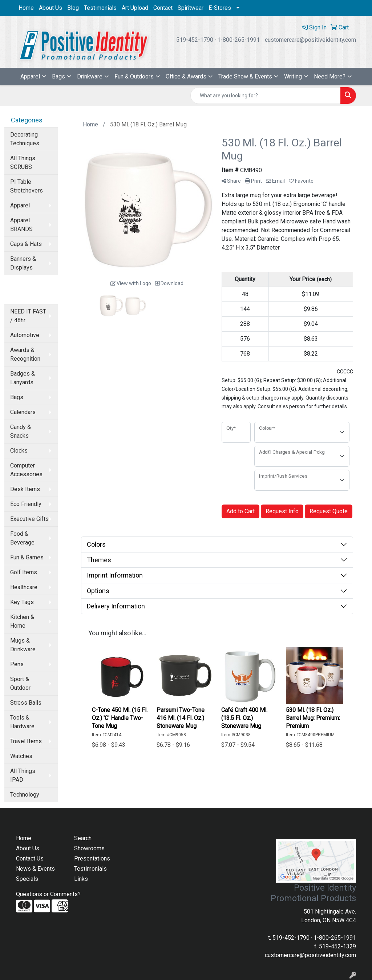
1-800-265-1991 (238, 40)
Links (81, 879)
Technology (25, 795)
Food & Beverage (22, 538)
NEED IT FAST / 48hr (28, 316)
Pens (17, 664)
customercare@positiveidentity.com (310, 40)
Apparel (30, 76)
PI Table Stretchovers (27, 186)
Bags (58, 76)
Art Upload (135, 8)
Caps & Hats (26, 244)
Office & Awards (186, 76)
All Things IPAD (23, 775)
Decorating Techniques (25, 139)
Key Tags (22, 602)
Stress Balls (26, 703)
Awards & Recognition (25, 354)
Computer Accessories (26, 470)
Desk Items (25, 489)
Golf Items (24, 572)
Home (26, 8)
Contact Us (30, 858)
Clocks (19, 451)
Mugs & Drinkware (23, 645)
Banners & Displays (23, 263)
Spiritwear (191, 8)
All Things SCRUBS (23, 163)
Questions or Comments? (48, 894)
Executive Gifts (29, 519)
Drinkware (90, 76)
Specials (27, 879)
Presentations (92, 858)
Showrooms (89, 848)
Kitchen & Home (22, 621)
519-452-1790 (195, 40)
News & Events (35, 869)
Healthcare (24, 587)
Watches (21, 756)
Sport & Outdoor (20, 683)
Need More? (330, 76)
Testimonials (100, 8)
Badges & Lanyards (23, 378)
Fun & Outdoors (134, 76)
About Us (50, 8)
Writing (293, 76)
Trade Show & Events (245, 76)
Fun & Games (27, 557)
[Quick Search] (266, 96)
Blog (73, 8)
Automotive (25, 335)
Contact (163, 8)
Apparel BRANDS (21, 225)
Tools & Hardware (22, 722)
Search (83, 838)
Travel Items (26, 741)
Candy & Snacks (21, 431)
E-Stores (220, 8)
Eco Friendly (26, 504)
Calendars (23, 412)
